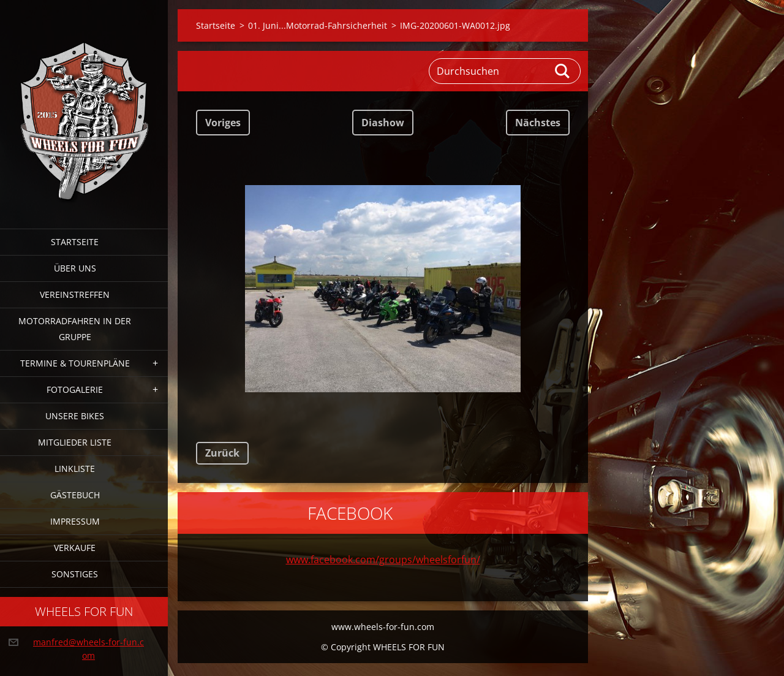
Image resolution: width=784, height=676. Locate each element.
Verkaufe (75, 548)
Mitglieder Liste (75, 442)
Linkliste (75, 469)
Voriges (223, 123)
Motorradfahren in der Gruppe (75, 329)
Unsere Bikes (75, 416)
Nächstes (538, 123)
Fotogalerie (75, 389)
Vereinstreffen (75, 294)
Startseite (75, 242)
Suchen (563, 71)
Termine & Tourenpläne (75, 363)
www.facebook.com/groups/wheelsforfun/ (383, 560)
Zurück (222, 453)
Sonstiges (75, 574)
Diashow (383, 123)
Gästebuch (75, 495)
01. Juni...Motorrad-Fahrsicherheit (318, 25)
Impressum (75, 521)
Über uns (75, 268)
